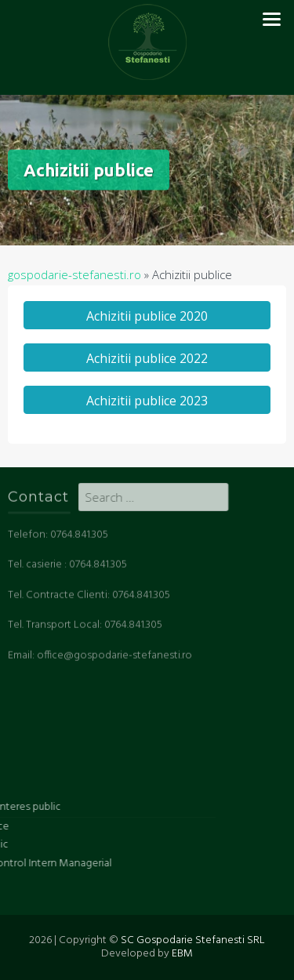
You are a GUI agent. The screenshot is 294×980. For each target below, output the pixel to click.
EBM (182, 954)
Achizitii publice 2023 (147, 401)
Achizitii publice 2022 (147, 358)
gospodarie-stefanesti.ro (74, 274)
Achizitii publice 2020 (147, 316)
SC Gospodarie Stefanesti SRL (193, 940)
